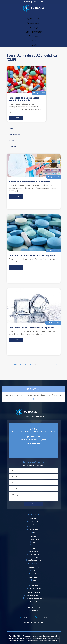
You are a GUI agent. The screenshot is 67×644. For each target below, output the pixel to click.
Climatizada (34, 573)
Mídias (33, 41)
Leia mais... (16, 118)
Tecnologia (33, 36)
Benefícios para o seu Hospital (35, 598)
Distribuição (34, 27)
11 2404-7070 (41, 617)
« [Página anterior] (25, 364)
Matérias (12, 141)
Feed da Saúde (14, 135)
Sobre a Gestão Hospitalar (35, 595)
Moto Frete (35, 583)
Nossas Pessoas (34, 527)
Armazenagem (33, 23)
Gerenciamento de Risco (34, 608)
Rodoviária (34, 586)
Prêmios (35, 524)
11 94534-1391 (26, 617)
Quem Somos (33, 19)
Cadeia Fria (35, 571)
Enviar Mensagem (34, 504)
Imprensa (12, 146)
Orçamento (34, 557)
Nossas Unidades (35, 530)
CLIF (34, 605)
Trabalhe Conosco (34, 554)
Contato (33, 45)
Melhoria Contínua (35, 521)
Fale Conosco (35, 552)
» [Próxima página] (56, 364)
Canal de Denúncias (34, 560)
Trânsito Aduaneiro (35, 589)
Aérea (35, 580)
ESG (34, 533)
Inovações (34, 610)
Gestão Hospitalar (33, 32)
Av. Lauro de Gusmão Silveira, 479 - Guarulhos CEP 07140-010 (34, 432)
